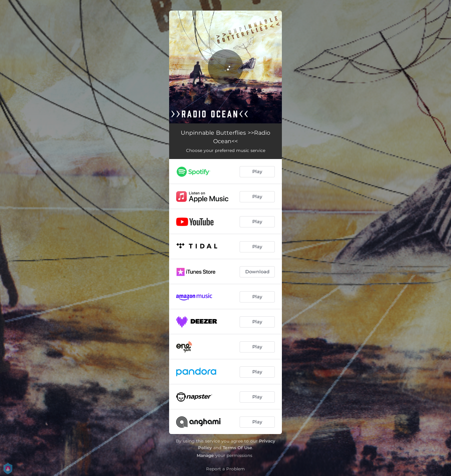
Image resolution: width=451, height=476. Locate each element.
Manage (205, 455)
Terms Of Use (237, 448)
